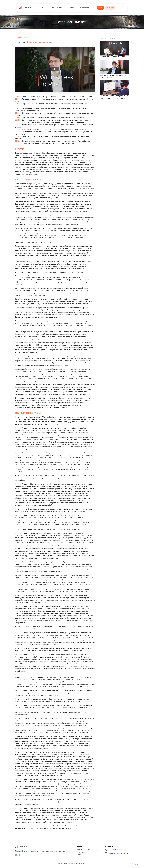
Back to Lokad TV (22, 38)
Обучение (60, 8)
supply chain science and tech (41, 42)
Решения (40, 8)
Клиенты (51, 8)
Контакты (110, 8)
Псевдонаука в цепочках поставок (113, 57)
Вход (100, 8)
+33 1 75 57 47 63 (118, 850)
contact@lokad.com (122, 853)
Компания (72, 8)
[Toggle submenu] (44, 8)
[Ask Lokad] (134, 864)
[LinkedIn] (16, 855)
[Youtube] (20, 855)
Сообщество (85, 8)
